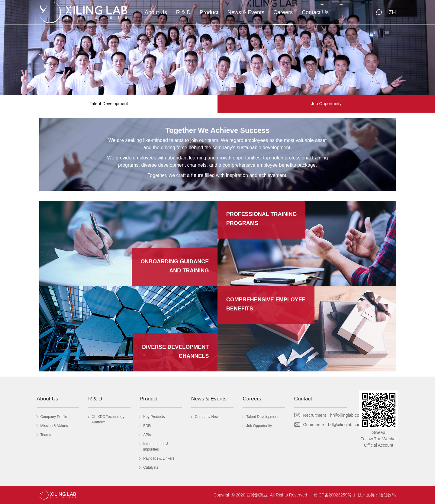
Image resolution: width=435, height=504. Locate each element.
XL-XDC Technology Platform (108, 419)
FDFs (148, 426)
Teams (46, 435)
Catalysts (151, 467)
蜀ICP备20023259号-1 (334, 495)
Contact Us (315, 12)
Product (209, 12)
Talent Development (109, 104)
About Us (156, 12)
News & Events (246, 12)
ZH (392, 12)
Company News (208, 417)
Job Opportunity (326, 104)
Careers (283, 12)
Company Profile (54, 417)
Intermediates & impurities (156, 447)
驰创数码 (387, 495)
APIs (147, 435)
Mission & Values (54, 426)
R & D (183, 12)
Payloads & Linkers (159, 458)
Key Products (154, 417)
